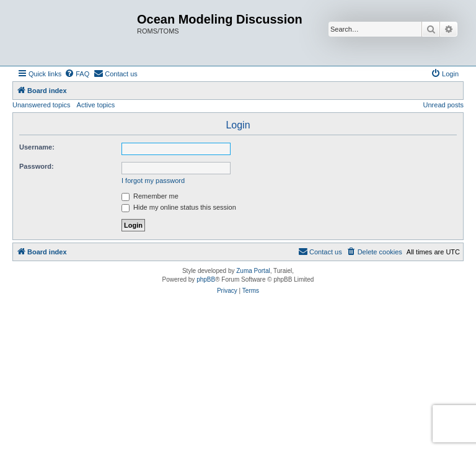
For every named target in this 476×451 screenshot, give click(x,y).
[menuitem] (77, 74)
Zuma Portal (253, 271)
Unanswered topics (42, 105)
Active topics (96, 105)
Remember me (150, 196)
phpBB (206, 279)
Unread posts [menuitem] (443, 105)
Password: (37, 166)
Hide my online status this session (179, 207)
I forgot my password (153, 181)
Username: (37, 147)
